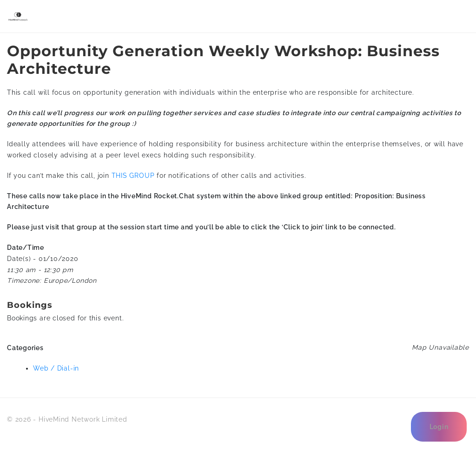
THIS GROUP (133, 176)
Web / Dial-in (56, 368)
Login (439, 427)
